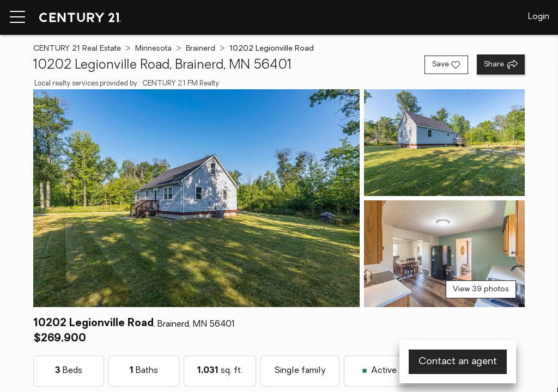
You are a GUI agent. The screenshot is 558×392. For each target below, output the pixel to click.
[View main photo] (196, 198)
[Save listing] (446, 65)
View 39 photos (481, 289)
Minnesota (153, 49)
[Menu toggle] (17, 17)
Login (539, 17)
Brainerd (201, 49)
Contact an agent (458, 362)
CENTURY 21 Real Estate (77, 49)
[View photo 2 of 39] (444, 143)
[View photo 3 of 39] (444, 254)
